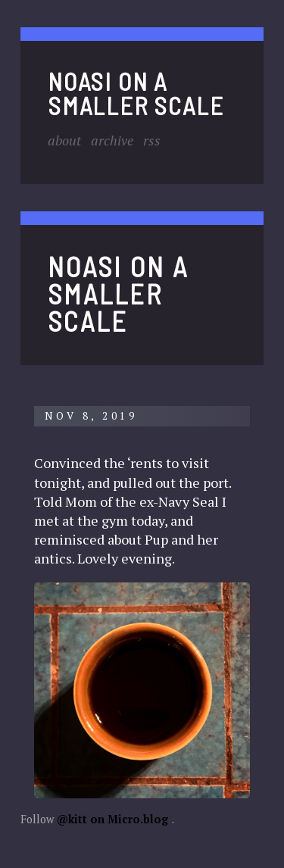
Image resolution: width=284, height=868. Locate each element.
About (64, 140)
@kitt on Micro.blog (112, 819)
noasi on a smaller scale (136, 92)
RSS (152, 140)
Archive (112, 140)
